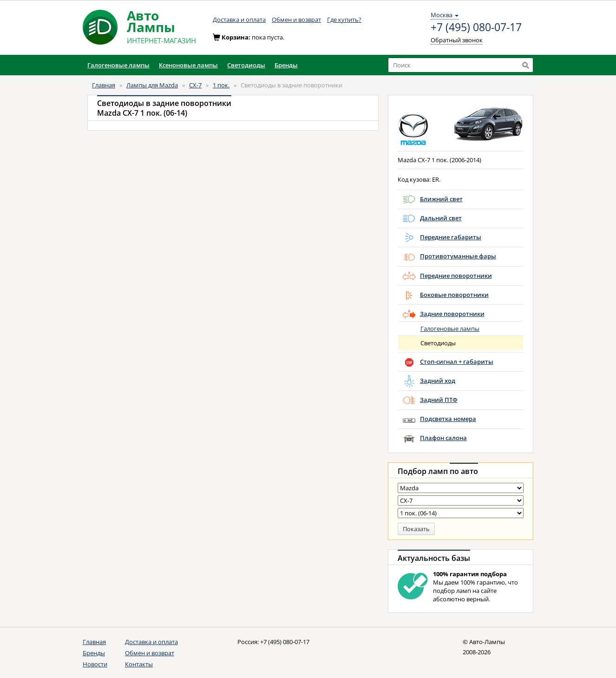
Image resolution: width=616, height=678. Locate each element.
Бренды (94, 653)
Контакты (139, 664)
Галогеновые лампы (450, 329)
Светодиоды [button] (246, 65)
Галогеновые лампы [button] (118, 65)
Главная (104, 85)
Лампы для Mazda (152, 85)
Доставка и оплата (239, 20)
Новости (95, 664)
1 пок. (221, 85)
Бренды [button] (286, 65)
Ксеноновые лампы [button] (188, 65)
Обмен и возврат (296, 20)
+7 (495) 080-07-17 (476, 27)
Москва (445, 15)
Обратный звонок (457, 40)
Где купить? (344, 20)
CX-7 (195, 85)
